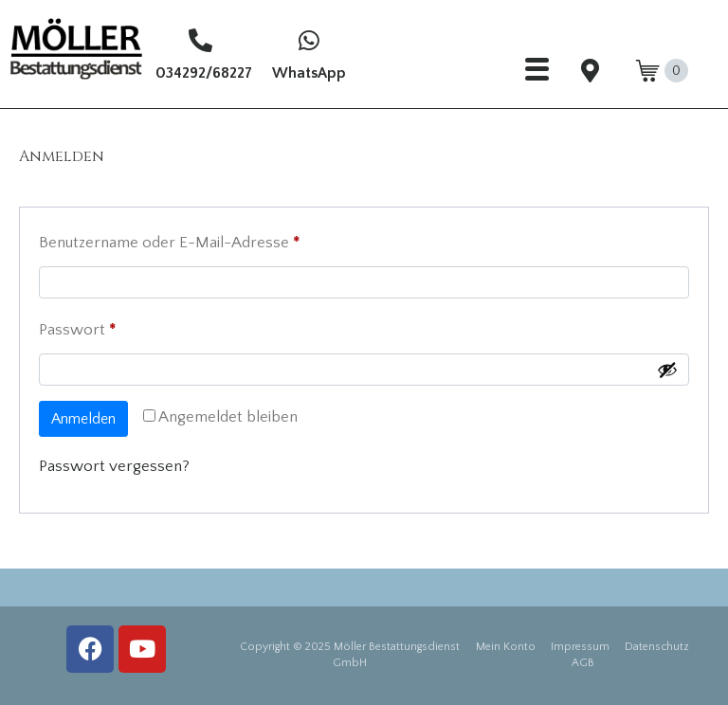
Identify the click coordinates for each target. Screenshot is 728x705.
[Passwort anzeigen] (667, 370)
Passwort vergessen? (114, 466)
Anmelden (83, 419)
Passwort (118, 326)
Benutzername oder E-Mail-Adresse (210, 239)
